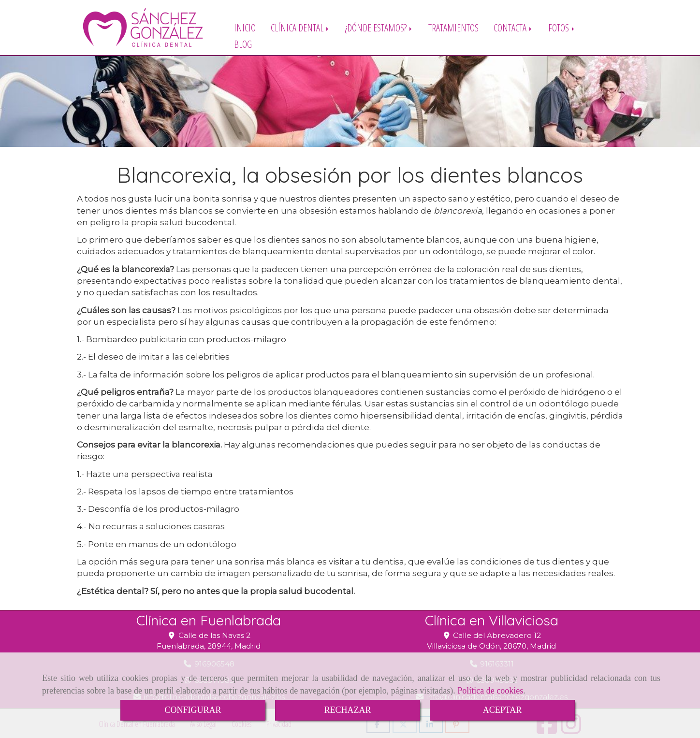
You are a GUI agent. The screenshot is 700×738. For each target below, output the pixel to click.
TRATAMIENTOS (453, 27)
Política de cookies (490, 691)
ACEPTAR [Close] (503, 710)
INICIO (245, 27)
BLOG (243, 44)
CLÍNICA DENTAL (300, 27)
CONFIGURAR (193, 710)
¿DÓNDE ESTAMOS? (379, 27)
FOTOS (562, 27)
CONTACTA (513, 27)
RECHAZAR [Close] (347, 710)
